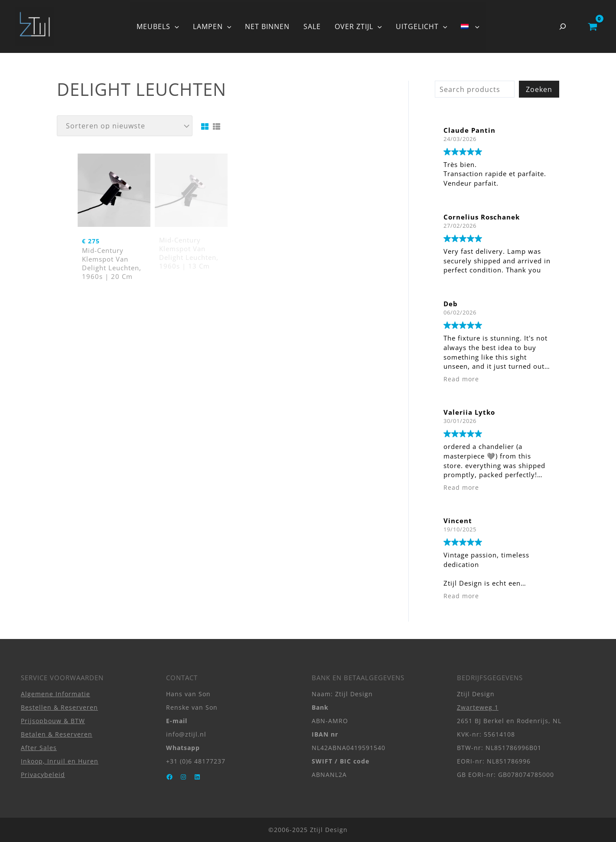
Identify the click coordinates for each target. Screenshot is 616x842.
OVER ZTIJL (358, 26)
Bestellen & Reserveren (59, 707)
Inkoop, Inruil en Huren (60, 761)
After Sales (39, 748)
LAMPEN (212, 26)
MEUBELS (158, 26)
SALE (312, 26)
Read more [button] (461, 379)
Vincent (458, 521)
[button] (175, 26)
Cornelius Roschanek (482, 217)
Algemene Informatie (55, 694)
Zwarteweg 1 (478, 707)
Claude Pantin (469, 130)
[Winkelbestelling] (125, 126)
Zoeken (539, 89)
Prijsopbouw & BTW (53, 721)
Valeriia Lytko (469, 412)
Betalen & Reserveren (57, 734)
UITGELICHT (422, 26)
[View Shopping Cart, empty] (592, 26)
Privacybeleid (43, 775)
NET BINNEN (267, 26)
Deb (451, 304)
